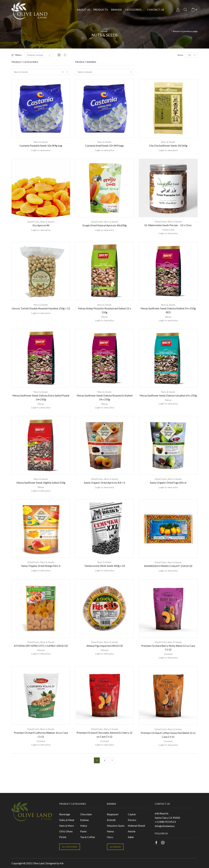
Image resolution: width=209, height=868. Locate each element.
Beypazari (113, 814)
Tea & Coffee (88, 837)
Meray (105, 317)
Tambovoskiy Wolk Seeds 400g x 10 (105, 566)
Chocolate (86, 814)
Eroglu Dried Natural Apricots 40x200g (105, 225)
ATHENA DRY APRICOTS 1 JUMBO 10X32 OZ (41, 646)
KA (62, 863)
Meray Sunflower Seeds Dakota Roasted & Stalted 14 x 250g (105, 397)
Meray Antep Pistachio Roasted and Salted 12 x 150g (105, 310)
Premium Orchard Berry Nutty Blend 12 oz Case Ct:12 (168, 648)
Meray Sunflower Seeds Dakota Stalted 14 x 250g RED (168, 310)
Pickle (63, 837)
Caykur (132, 814)
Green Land (168, 230)
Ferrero (132, 820)
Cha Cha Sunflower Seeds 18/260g (168, 145)
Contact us (156, 10)
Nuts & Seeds (41, 142)
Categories (134, 10)
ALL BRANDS (115, 847)
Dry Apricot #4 (41, 225)
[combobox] (41, 72)
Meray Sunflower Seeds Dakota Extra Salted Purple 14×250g (41, 397)
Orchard (168, 654)
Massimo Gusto (116, 826)
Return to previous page (185, 31)
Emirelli (111, 820)
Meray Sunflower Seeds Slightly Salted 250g (41, 483)
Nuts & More (67, 826)
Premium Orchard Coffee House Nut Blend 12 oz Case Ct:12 (168, 735)
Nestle (132, 831)
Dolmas (84, 820)
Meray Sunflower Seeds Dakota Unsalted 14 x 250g (168, 395)
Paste (83, 831)
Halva (84, 826)
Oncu (110, 837)
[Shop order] (39, 55)
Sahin (131, 837)
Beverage (65, 814)
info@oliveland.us (165, 826)
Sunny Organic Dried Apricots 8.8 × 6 (104, 483)
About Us (83, 10)
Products (101, 10)
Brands (116, 10)
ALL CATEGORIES (70, 847)
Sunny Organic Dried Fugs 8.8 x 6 (168, 483)
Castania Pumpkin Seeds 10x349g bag (41, 145)
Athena (41, 650)
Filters (16, 55)
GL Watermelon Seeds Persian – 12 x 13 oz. (168, 225)
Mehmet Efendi (136, 826)
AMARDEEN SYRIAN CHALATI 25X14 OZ (168, 566)
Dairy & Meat (67, 820)
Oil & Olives (66, 831)
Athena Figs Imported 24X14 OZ (105, 646)
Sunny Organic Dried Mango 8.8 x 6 (41, 566)
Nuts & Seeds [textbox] (39, 72)
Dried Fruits (33, 222)
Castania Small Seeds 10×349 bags (105, 145)
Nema (110, 831)
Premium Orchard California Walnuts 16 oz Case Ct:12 (41, 735)
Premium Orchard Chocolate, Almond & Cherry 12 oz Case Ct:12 (104, 735)
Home (104, 31)
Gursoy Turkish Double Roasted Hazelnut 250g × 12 (41, 308)
